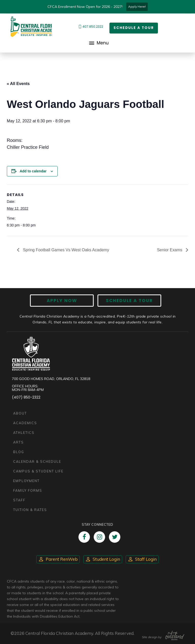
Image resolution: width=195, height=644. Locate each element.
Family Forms (28, 490)
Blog (19, 452)
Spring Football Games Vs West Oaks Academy (66, 250)
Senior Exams (170, 250)
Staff (19, 500)
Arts (19, 442)
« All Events (18, 84)
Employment (26, 481)
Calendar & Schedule (37, 461)
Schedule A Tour (128, 301)
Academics (25, 423)
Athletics (24, 433)
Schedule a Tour (134, 28)
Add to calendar (33, 171)
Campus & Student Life (38, 471)
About (20, 413)
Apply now (63, 301)
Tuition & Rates (30, 510)
